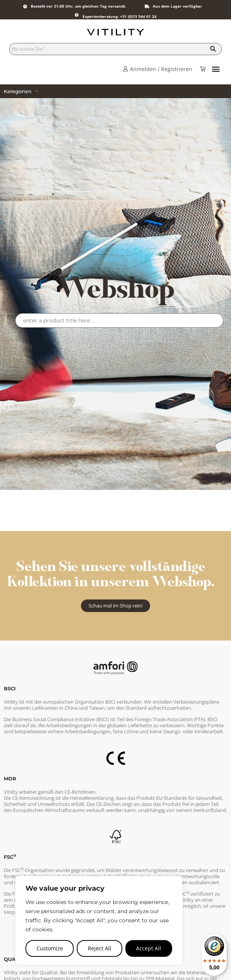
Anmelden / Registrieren (161, 69)
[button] (216, 69)
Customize (50, 948)
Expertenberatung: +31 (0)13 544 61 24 (119, 16)
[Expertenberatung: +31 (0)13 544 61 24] (77, 15)
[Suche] (213, 49)
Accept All (149, 948)
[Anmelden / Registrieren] (125, 69)
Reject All (100, 948)
